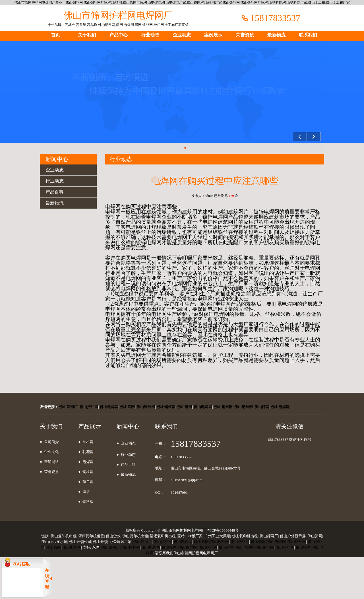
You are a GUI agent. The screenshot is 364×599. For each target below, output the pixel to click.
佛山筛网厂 (68, 407)
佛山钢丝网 (166, 407)
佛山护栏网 (89, 407)
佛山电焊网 (109, 407)
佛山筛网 (127, 407)
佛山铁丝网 (146, 407)
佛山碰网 (185, 407)
